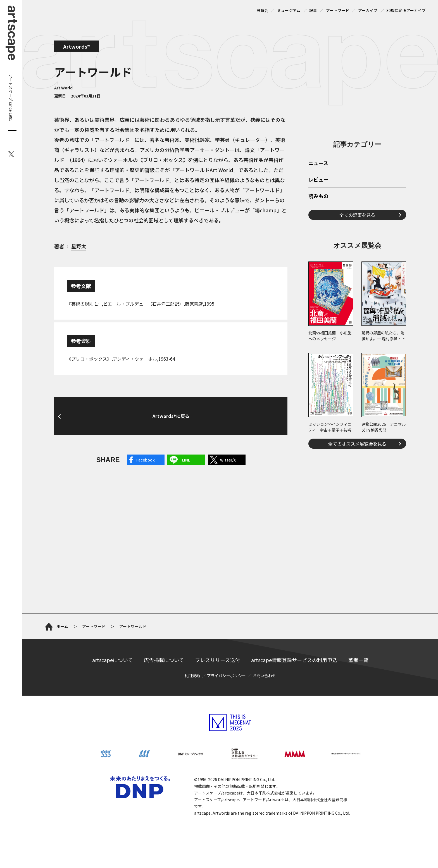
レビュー (318, 180)
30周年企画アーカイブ (406, 10)
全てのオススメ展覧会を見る (357, 444)
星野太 (79, 246)
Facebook (146, 460)
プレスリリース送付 (217, 660)
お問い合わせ (264, 676)
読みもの (318, 196)
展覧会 (262, 10)
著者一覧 (358, 660)
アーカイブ (368, 10)
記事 (313, 10)
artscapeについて (112, 660)
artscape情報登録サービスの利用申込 (294, 660)
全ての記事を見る (357, 215)
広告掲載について (164, 660)
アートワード (338, 10)
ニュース (318, 163)
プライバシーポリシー (226, 676)
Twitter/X (227, 460)
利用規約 (192, 676)
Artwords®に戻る (171, 416)
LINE (186, 460)
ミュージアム (289, 10)
